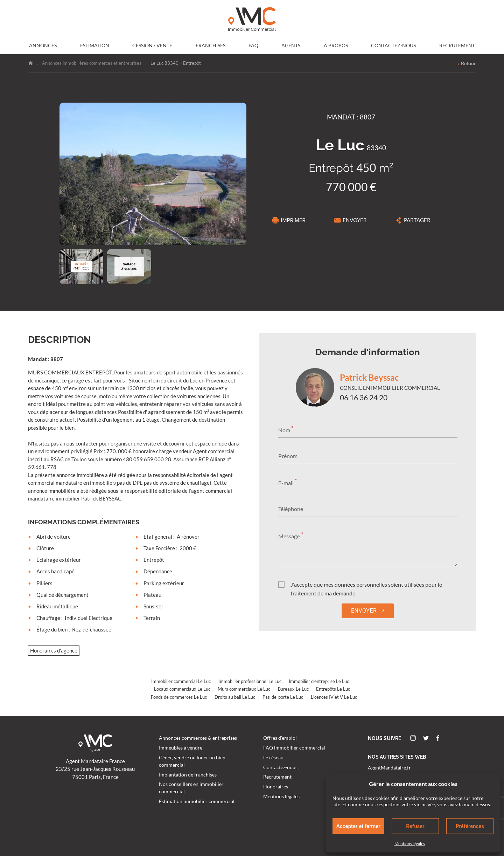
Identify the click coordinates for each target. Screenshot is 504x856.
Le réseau (273, 758)
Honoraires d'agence (54, 651)
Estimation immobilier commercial (197, 801)
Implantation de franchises (188, 775)
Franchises (211, 46)
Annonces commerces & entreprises (198, 738)
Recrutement (457, 46)
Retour (467, 64)
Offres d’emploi (280, 738)
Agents (291, 46)
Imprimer (289, 220)
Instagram (413, 738)
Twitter (426, 738)
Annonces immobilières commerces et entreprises (92, 63)
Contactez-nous (393, 46)
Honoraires (276, 787)
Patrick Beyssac (369, 377)
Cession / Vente (152, 46)
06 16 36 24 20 (364, 398)
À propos (336, 46)
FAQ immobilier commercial (294, 748)
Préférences (470, 826)
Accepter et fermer (358, 826)
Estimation (95, 46)
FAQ (253, 46)
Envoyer (350, 220)
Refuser (415, 826)
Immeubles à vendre (181, 748)
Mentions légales (410, 844)
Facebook (438, 738)
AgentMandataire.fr (389, 768)
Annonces (43, 46)
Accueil (31, 63)
